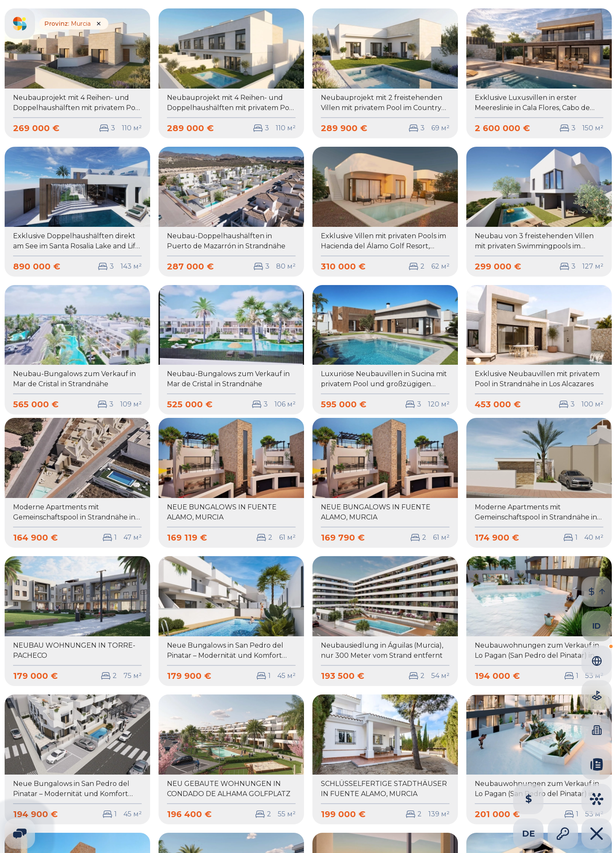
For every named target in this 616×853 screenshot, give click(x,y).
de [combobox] (529, 834)
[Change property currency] (528, 799)
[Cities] (597, 799)
